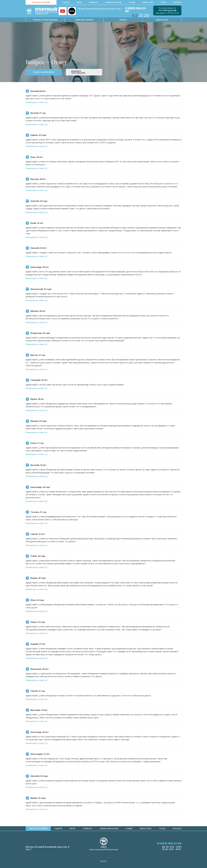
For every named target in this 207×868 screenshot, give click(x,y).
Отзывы (132, 2)
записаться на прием (41, 2)
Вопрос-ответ (148, 2)
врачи (79, 2)
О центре (66, 2)
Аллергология (162, 20)
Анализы (123, 20)
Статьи (163, 2)
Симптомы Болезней (84, 20)
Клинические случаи (113, 2)
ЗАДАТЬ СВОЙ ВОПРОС (44, 72)
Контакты (177, 2)
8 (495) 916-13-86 (136, 10)
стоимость (93, 2)
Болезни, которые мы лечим (45, 20)
